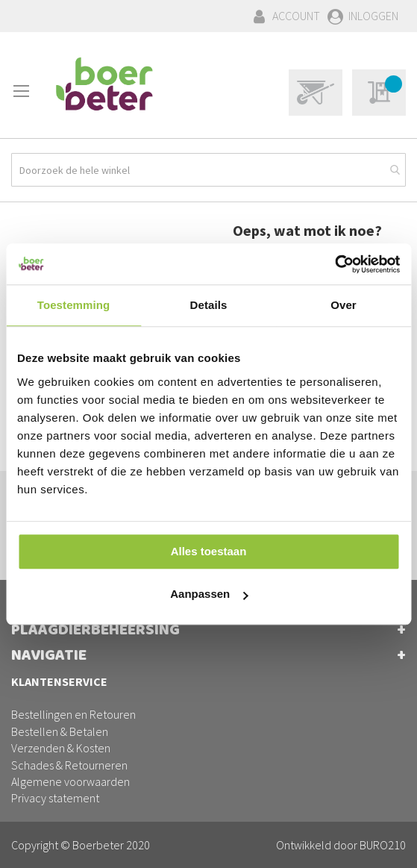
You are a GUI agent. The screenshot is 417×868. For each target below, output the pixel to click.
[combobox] (208, 170)
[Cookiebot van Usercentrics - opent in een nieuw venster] (335, 264)
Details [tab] (209, 305)
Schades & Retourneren (69, 765)
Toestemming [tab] (74, 305)
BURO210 (383, 845)
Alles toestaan (209, 551)
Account (296, 16)
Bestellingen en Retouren (73, 714)
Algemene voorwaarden (70, 781)
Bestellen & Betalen (60, 731)
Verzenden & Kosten (61, 748)
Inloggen (373, 16)
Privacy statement (55, 798)
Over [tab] (344, 305)
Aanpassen (209, 594)
